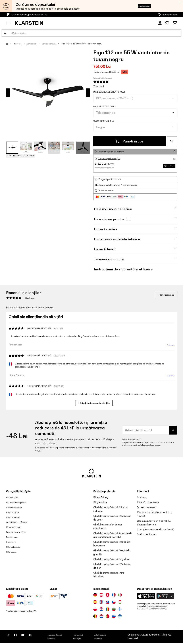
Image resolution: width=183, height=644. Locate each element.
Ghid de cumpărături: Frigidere (111, 560)
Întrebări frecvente (148, 503)
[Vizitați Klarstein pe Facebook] (19, 638)
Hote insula (13, 543)
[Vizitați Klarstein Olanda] (101, 617)
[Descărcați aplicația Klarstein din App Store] (146, 597)
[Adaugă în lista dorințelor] (172, 141)
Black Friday (101, 498)
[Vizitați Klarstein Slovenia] (114, 617)
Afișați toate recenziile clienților (95, 404)
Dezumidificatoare (17, 508)
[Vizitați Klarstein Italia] (120, 596)
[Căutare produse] (92, 33)
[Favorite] (167, 23)
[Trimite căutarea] (5, 33)
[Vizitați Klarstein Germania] (95, 596)
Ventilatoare (36, 44)
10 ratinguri (99, 86)
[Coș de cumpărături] (175, 23)
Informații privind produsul (103, 78)
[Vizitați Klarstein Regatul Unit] (101, 603)
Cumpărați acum (139, 6)
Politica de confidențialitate (134, 440)
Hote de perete (15, 518)
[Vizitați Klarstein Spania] (95, 603)
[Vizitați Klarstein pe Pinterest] (39, 638)
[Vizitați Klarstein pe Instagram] (9, 638)
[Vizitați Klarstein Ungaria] (120, 603)
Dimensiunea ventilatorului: (109, 92)
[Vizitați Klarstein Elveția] (108, 596)
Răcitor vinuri (14, 498)
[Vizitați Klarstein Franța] (114, 596)
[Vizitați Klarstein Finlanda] (120, 610)
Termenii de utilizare (146, 610)
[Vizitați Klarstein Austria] (101, 596)
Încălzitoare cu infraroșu (20, 523)
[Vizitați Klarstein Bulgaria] (114, 610)
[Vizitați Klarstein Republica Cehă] (114, 603)
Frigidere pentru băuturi (20, 533)
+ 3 (83, 148)
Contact (142, 498)
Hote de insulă (14, 513)
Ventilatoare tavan (56, 44)
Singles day (100, 503)
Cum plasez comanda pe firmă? (156, 530)
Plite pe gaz (13, 553)
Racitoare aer (14, 538)
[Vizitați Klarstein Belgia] (95, 617)
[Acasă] (10, 44)
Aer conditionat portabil (20, 503)
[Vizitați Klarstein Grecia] (120, 617)
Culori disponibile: (104, 121)
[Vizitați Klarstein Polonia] (95, 610)
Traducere (169, 347)
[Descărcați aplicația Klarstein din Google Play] (165, 597)
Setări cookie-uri (147, 535)
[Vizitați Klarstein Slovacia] (108, 603)
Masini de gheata (16, 528)
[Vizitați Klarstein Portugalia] (108, 617)
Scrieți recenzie (162, 296)
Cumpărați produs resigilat (112, 158)
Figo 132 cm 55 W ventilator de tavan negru (91, 44)
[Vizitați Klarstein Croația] (101, 610)
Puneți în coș (130, 141)
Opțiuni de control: (104, 106)
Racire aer (19, 44)
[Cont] (160, 23)
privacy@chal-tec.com (154, 446)
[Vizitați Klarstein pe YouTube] (29, 638)
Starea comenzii (147, 508)
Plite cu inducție (15, 548)
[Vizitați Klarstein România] (108, 610)
